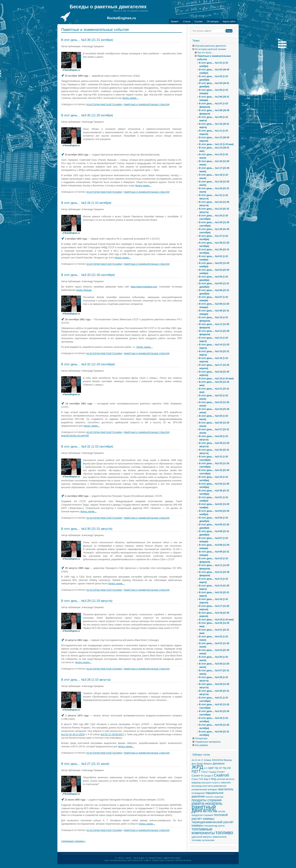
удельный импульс (202, 837)
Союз (195, 779)
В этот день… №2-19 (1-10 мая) (216, 379)
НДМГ (211, 768)
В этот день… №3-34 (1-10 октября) (86, 203)
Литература (201, 738)
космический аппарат (204, 789)
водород (196, 783)
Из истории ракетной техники (104, 104)
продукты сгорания (207, 800)
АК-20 (194, 760)
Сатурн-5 (208, 776)
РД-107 (219, 768)
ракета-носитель (207, 803)
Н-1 (205, 768)
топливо (224, 833)
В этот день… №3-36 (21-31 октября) (87, 40)
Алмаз (207, 760)
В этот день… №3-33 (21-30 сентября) (88, 275)
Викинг (208, 764)
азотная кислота (225, 779)
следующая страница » (73, 841)
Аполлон (218, 760)
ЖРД (197, 767)
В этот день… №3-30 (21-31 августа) (87, 529)
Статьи (187, 22)
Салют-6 (197, 776)
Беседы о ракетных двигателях (108, 7)
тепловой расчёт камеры (210, 817)
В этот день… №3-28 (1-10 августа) (86, 680)
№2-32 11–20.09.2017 (112, 734)
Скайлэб (221, 775)
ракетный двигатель (204, 808)
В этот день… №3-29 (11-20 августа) (87, 601)
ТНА (201, 779)
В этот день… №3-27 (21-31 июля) (85, 764)
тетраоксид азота (214, 826)
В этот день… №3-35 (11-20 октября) (87, 115)
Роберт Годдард (209, 772)
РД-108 (227, 768)
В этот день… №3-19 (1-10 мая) (216, 620)
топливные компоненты (203, 831)
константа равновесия (214, 786)
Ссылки (198, 22)
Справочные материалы (208, 742)
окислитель (226, 789)
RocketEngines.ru (121, 18)
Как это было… (205, 53)
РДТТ (196, 771)
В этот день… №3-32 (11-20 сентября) (88, 364)
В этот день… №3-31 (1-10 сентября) (87, 447)
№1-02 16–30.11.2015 (73, 734)
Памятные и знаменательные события (147, 104)
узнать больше (84, 290)
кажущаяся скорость (211, 783)
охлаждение (198, 793)
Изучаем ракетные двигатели (211, 46)
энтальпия (208, 840)
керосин (226, 782)
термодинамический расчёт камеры (213, 824)
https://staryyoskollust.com (144, 287)
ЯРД (213, 779)
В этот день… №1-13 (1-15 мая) (216, 144)
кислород (197, 786)
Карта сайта (229, 22)
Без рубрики (202, 745)
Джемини (219, 764)
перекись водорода (214, 797)
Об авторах (213, 22)
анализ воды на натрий (75, 436)
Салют (221, 772)
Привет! (175, 22)
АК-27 (200, 760)
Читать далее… (130, 98)
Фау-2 (207, 779)
